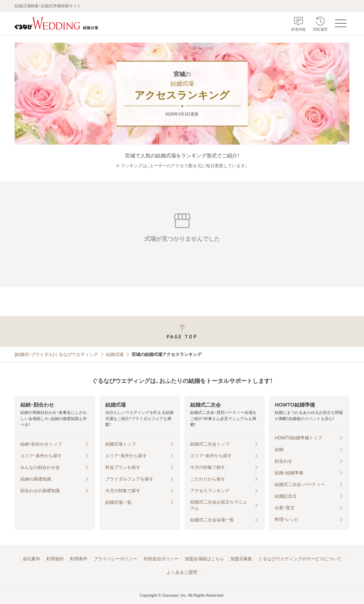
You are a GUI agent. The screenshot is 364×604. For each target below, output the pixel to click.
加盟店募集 (241, 559)
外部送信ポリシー (161, 559)
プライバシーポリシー (116, 559)
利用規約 (55, 559)
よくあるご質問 (182, 572)
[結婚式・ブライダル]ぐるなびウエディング (56, 354)
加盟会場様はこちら (204, 559)
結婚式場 (115, 354)
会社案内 (31, 559)
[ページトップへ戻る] (182, 332)
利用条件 (79, 559)
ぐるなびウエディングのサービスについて (300, 559)
